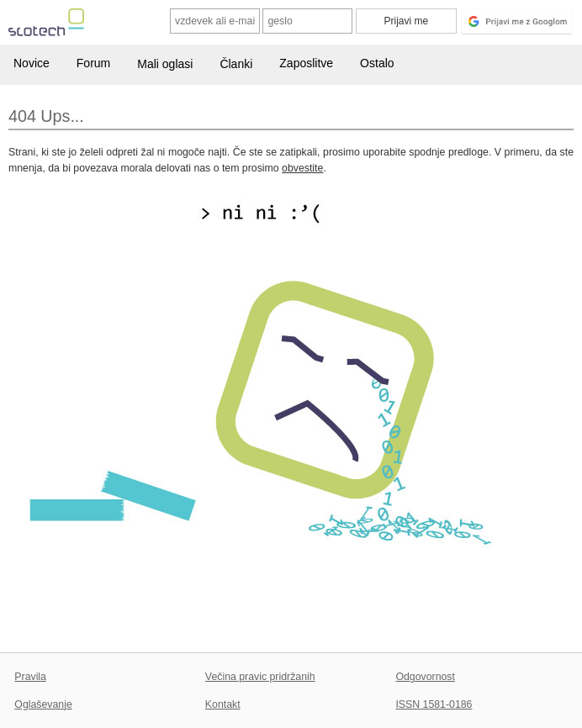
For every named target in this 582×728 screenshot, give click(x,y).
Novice (32, 63)
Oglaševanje (43, 704)
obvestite (302, 168)
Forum (93, 63)
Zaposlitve (306, 63)
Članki (236, 64)
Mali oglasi (165, 64)
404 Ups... (46, 116)
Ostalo (377, 63)
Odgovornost (425, 677)
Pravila (30, 677)
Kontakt (223, 704)
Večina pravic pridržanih (260, 677)
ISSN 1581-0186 (434, 704)
